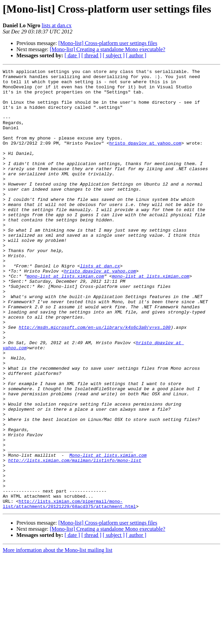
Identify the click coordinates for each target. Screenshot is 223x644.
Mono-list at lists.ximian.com (108, 533)
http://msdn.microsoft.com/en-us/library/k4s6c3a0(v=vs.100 (95, 379)
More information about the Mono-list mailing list (58, 638)
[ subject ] (114, 55)
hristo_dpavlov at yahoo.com (145, 158)
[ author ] (136, 55)
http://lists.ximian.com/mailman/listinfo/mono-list (75, 539)
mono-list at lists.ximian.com (65, 318)
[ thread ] (91, 55)
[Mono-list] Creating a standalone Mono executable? (108, 49)
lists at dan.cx (57, 25)
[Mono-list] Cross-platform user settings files (108, 43)
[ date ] (72, 55)
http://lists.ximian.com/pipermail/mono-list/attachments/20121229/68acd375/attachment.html (69, 591)
